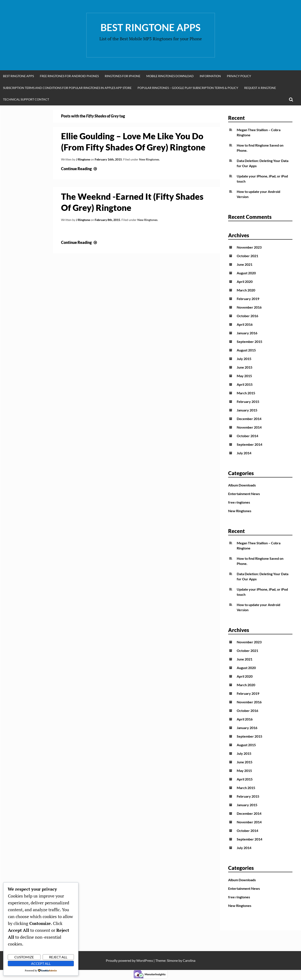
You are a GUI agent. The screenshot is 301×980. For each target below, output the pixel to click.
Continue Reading (79, 169)
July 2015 (244, 359)
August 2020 (246, 273)
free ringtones (239, 502)
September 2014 (249, 444)
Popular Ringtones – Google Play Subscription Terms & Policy (188, 88)
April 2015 (245, 384)
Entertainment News (244, 494)
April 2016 (245, 324)
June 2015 (245, 367)
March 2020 (246, 290)
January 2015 (247, 410)
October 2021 (247, 256)
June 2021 (245, 264)
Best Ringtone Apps (150, 27)
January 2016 (247, 333)
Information (210, 76)
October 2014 (247, 436)
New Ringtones (149, 159)
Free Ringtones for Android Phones (69, 76)
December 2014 (249, 419)
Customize (24, 957)
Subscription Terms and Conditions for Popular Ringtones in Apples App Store (67, 88)
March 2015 (246, 393)
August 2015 (246, 350)
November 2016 (249, 307)
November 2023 (249, 247)
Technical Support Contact (26, 99)
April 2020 (245, 281)
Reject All (58, 957)
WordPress (145, 960)
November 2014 (249, 427)
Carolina (189, 960)
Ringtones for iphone (123, 76)
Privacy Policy (239, 76)
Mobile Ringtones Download (170, 76)
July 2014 (244, 453)
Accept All (41, 963)
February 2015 (248, 401)
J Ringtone (83, 159)
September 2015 (249, 341)
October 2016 (247, 316)
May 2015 (244, 376)
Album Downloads (242, 485)
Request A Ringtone (260, 88)
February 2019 (248, 299)
